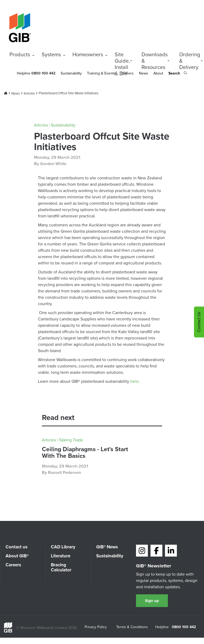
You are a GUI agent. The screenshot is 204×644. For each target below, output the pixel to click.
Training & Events (101, 73)
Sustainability (71, 73)
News (144, 73)
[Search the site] (178, 74)
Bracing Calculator (61, 567)
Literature (61, 556)
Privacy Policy (96, 627)
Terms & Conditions (132, 627)
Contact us (16, 547)
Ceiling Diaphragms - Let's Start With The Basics (85, 452)
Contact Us (199, 322)
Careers (13, 565)
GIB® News (107, 547)
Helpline (24, 73)
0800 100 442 (184, 627)
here (134, 381)
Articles (29, 94)
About (158, 73)
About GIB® (17, 556)
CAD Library (63, 547)
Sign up (152, 601)
